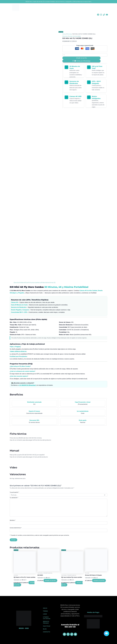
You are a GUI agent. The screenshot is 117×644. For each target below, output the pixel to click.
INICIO (45, 608)
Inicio (64, 34)
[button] (81, 61)
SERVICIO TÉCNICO (46, 622)
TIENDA (45, 611)
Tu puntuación (14, 492)
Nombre (13, 520)
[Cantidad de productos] (85, 55)
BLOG (45, 629)
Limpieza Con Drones (47, 618)
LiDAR (45, 614)
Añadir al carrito (81, 58)
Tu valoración (14, 498)
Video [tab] (43, 283)
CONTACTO (47, 632)
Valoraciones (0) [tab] (50, 283)
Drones (69, 34)
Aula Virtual (47, 626)
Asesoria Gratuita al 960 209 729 (70, 626)
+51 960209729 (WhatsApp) (27, 385)
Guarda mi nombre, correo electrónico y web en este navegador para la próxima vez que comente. (40, 535)
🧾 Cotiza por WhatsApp (82, 61)
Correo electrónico (16, 528)
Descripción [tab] (18, 283)
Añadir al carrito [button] (50, 581)
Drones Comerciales (74, 36)
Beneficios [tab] (25, 283)
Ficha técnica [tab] (32, 283)
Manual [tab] (39, 283)
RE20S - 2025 (24, 628)
